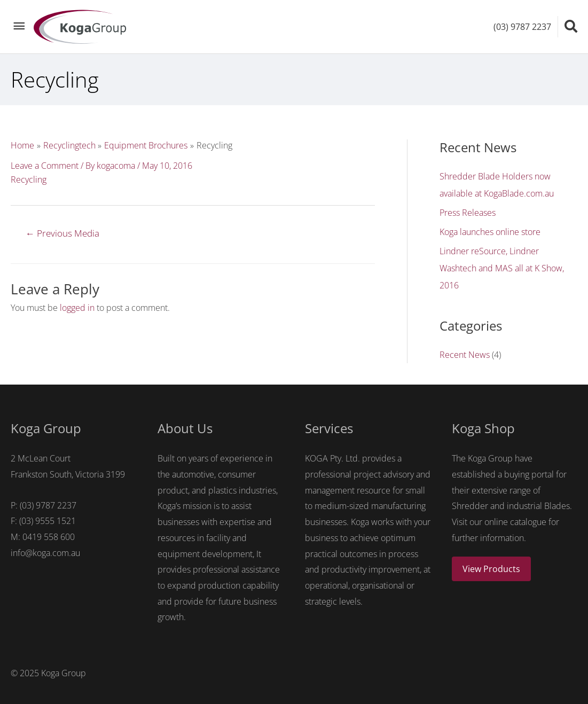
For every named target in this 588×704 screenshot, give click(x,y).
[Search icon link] (571, 26)
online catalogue (515, 522)
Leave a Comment (45, 166)
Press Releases (468, 213)
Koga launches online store (490, 232)
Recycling (29, 179)
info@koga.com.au (45, 553)
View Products (491, 569)
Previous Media (62, 233)
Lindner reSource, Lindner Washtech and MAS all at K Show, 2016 (502, 268)
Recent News (465, 355)
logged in (77, 308)
